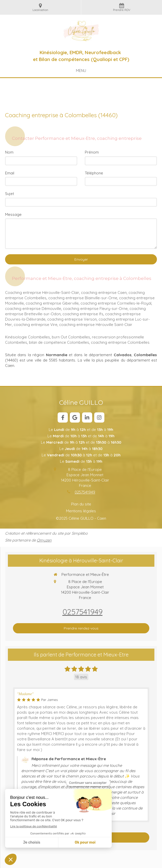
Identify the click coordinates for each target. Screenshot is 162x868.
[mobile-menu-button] (81, 71)
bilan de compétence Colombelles (59, 342)
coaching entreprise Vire (36, 325)
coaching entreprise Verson (72, 319)
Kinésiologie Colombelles (28, 337)
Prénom (92, 152)
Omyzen (44, 540)
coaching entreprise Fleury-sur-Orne (95, 309)
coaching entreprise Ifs (83, 314)
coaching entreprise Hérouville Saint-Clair (96, 325)
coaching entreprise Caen (104, 293)
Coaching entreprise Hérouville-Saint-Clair (42, 293)
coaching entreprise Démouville (33, 309)
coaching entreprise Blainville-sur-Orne (83, 298)
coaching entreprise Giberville (52, 303)
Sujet (10, 194)
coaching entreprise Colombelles (120, 342)
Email (10, 173)
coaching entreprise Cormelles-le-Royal (116, 303)
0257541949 (85, 492)
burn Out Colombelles (71, 337)
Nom (9, 152)
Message (13, 214)
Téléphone (94, 173)
